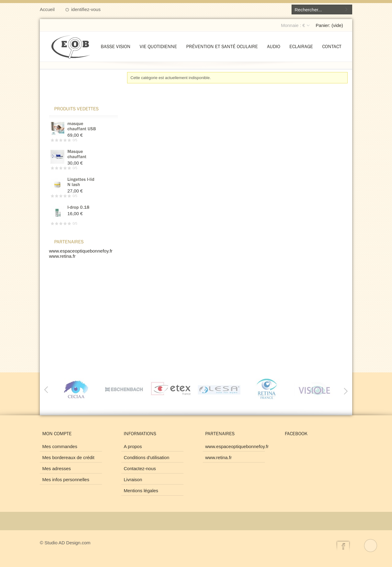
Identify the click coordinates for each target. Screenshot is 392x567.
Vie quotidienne (158, 46)
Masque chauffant (77, 154)
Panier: (329, 25)
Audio (274, 46)
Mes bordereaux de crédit (68, 457)
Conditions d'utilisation (147, 457)
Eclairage (301, 46)
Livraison (133, 479)
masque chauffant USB (82, 126)
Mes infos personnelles (66, 479)
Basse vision (116, 46)
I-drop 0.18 (78, 207)
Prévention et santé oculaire (222, 46)
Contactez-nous (140, 468)
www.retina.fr (62, 256)
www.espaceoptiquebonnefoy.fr (81, 251)
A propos (133, 446)
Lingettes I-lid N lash (81, 182)
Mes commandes (60, 446)
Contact (332, 46)
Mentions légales (141, 491)
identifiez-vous (86, 9)
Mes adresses (57, 468)
